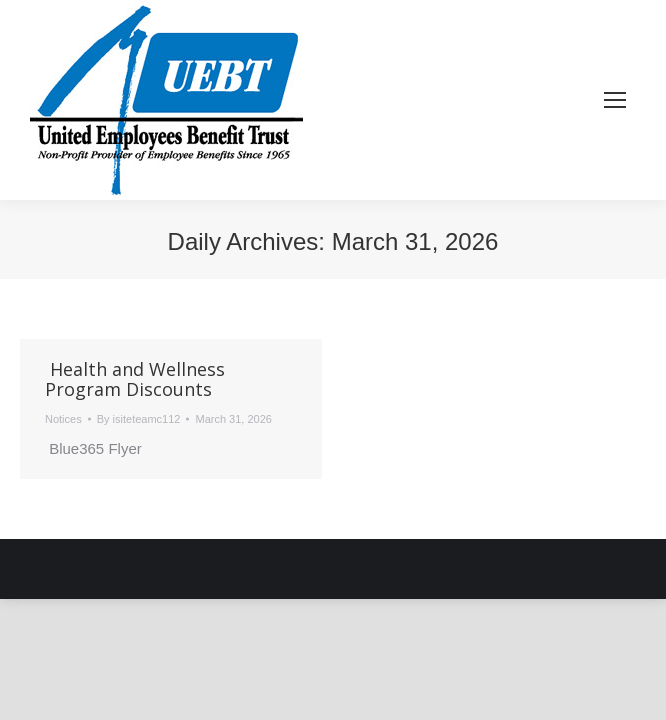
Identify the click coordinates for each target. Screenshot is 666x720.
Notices (63, 419)
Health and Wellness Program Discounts (135, 379)
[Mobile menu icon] (615, 100)
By (139, 419)
